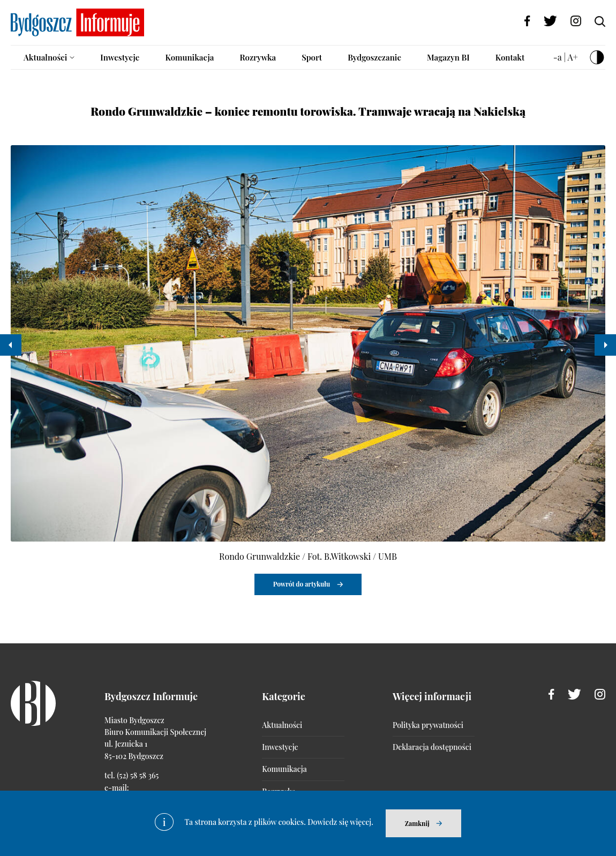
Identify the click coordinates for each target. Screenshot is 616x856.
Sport (312, 57)
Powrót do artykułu (302, 584)
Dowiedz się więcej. (340, 822)
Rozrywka (258, 57)
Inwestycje (120, 57)
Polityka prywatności (428, 725)
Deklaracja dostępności (432, 747)
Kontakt (510, 57)
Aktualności (45, 57)
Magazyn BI (448, 57)
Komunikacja (189, 57)
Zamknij (417, 823)
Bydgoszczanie (374, 57)
